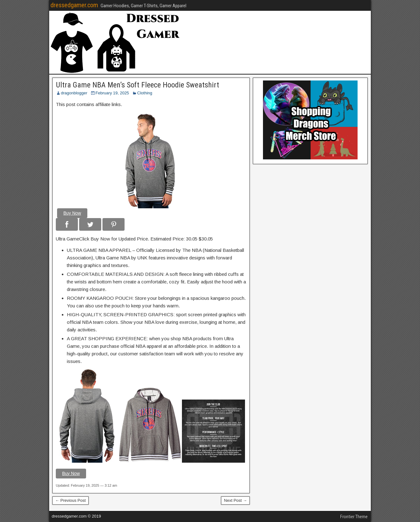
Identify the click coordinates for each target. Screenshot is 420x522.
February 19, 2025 (112, 93)
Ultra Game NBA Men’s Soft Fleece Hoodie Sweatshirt (137, 85)
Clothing (145, 93)
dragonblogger (74, 93)
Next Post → (235, 500)
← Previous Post (70, 500)
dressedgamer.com (74, 5)
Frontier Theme (354, 517)
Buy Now (72, 213)
